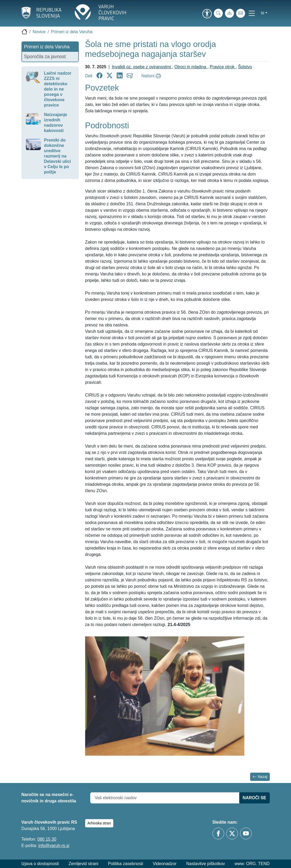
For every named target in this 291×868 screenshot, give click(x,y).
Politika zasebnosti (126, 864)
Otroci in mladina (191, 67)
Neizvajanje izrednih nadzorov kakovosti (56, 123)
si (262, 13)
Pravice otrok (223, 67)
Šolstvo (245, 67)
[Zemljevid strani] (229, 13)
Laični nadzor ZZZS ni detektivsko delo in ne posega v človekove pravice (58, 89)
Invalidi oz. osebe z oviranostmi (142, 67)
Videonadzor (165, 864)
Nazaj (260, 777)
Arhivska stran (99, 823)
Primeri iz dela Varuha (72, 32)
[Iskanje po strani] (218, 13)
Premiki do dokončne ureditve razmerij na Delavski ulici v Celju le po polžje (57, 156)
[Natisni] (152, 76)
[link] (207, 14)
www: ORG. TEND (252, 864)
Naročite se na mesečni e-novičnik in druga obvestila (49, 798)
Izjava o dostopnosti (40, 864)
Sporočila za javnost (45, 57)
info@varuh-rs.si (54, 846)
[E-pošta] (241, 13)
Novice (39, 32)
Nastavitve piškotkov (206, 864)
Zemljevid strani (83, 864)
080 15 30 (47, 839)
